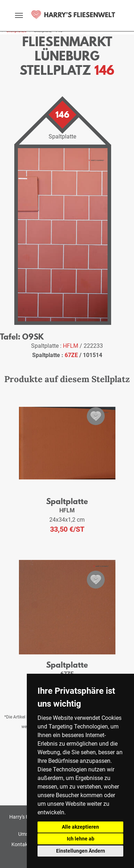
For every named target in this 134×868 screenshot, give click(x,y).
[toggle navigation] (19, 15)
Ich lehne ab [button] (81, 839)
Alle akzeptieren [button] (80, 827)
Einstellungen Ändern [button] (81, 851)
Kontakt (20, 844)
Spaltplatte (67, 501)
